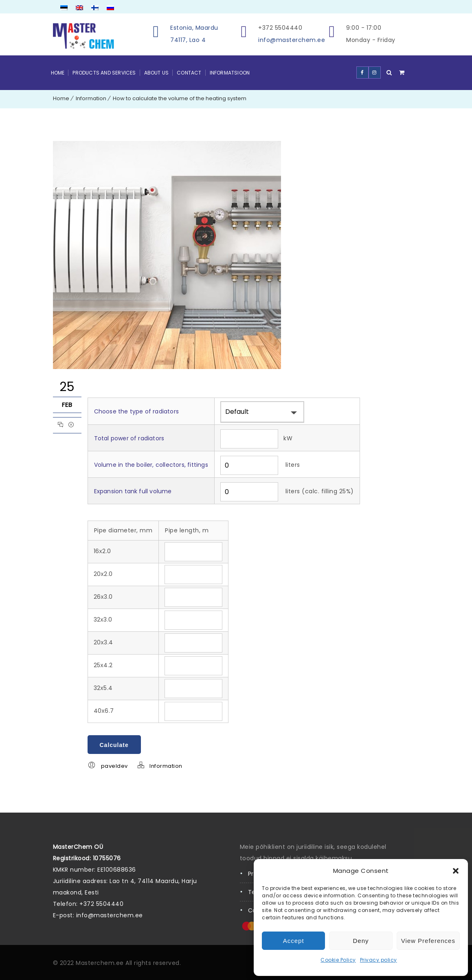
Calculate (114, 745)
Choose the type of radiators (137, 411)
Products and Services (104, 73)
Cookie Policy (338, 960)
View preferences (428, 941)
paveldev (114, 766)
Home (58, 73)
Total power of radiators (129, 438)
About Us (157, 73)
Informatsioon (230, 73)
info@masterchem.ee (292, 40)
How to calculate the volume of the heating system (180, 98)
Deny (361, 941)
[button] (456, 871)
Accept (294, 941)
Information (91, 98)
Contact (189, 73)
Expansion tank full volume (133, 491)
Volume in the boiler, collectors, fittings (151, 465)
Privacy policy (379, 960)
